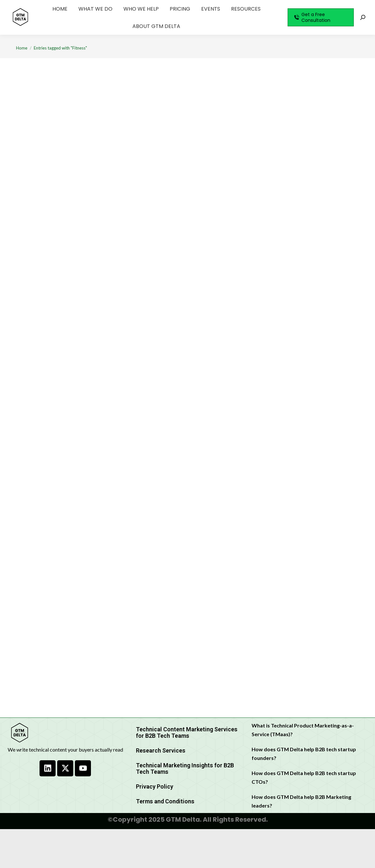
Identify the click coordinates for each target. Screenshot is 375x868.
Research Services (161, 750)
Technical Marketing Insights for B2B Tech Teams (185, 768)
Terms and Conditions (165, 801)
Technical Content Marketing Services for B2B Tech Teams (187, 732)
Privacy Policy (155, 786)
